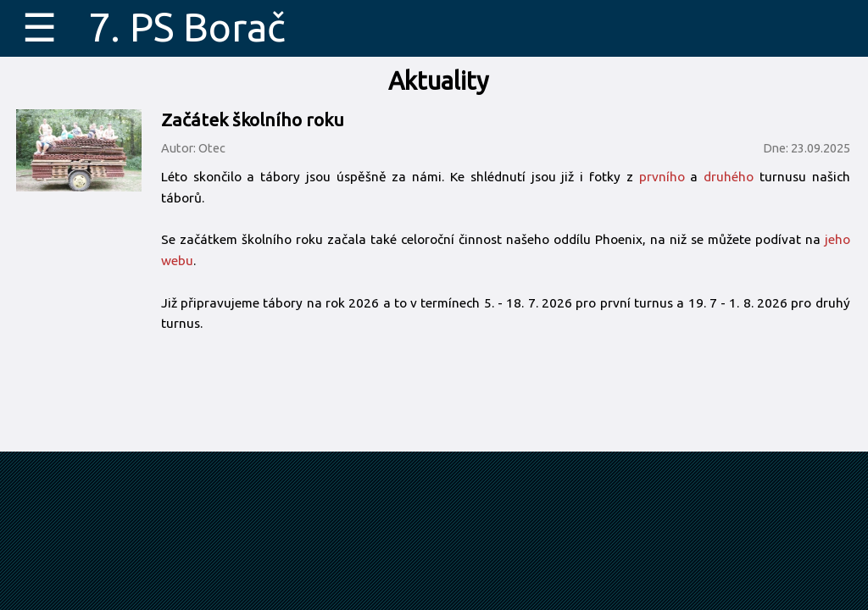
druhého (729, 177)
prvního (662, 177)
